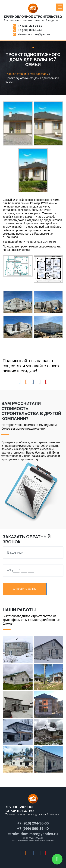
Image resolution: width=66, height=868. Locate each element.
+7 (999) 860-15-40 (30, 30)
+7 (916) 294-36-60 (30, 26)
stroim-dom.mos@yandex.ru (36, 34)
